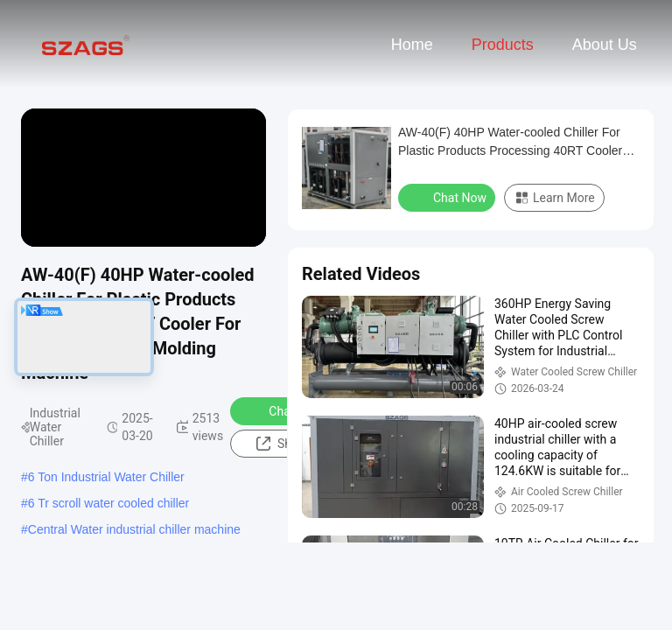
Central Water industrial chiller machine (134, 529)
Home (412, 45)
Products (503, 45)
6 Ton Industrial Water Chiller (106, 477)
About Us (605, 45)
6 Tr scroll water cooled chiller (108, 503)
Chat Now (284, 410)
